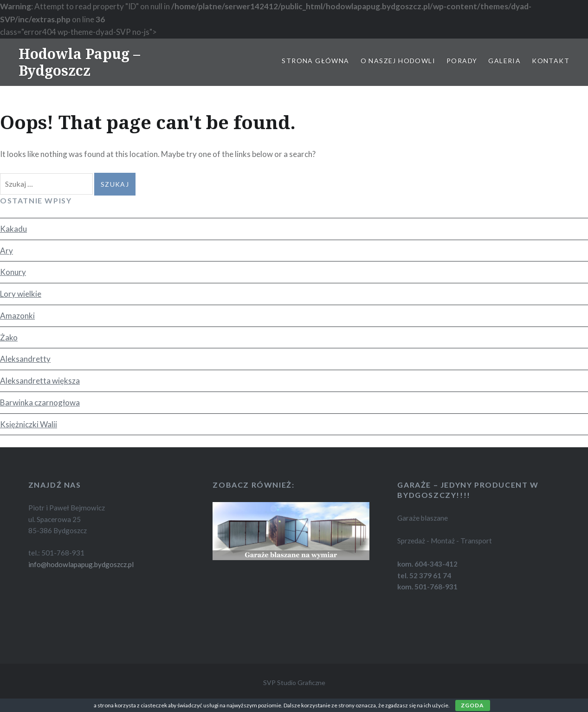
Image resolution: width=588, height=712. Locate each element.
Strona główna (315, 61)
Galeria (504, 61)
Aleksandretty (25, 359)
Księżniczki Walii (29, 424)
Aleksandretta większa (40, 381)
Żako (9, 337)
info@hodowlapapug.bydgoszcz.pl (81, 564)
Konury (13, 272)
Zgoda (473, 705)
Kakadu (13, 229)
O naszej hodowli (398, 61)
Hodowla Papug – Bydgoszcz (79, 62)
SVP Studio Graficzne (294, 683)
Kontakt (551, 61)
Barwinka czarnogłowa (40, 402)
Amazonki (17, 316)
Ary (6, 251)
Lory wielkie (21, 294)
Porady (462, 61)
